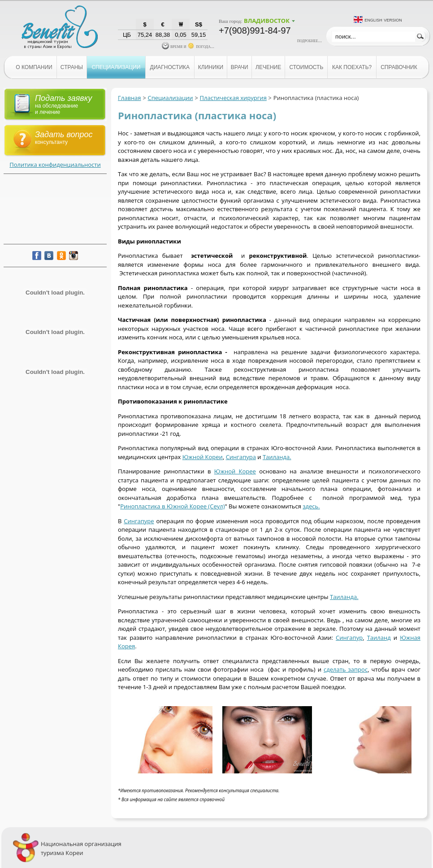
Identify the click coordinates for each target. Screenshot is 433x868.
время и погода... (188, 46)
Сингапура (241, 457)
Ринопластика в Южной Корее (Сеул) (172, 506)
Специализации (171, 98)
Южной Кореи (203, 457)
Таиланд (379, 638)
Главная (130, 98)
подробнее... (310, 40)
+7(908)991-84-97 (255, 30)
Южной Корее (235, 471)
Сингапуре (139, 521)
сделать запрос (346, 669)
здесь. (311, 506)
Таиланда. (277, 457)
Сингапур (349, 638)
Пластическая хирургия (233, 98)
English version (383, 20)
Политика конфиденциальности (55, 165)
